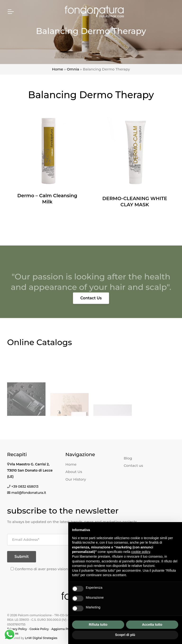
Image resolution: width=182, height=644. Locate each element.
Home (58, 69)
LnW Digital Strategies (41, 638)
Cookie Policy (39, 629)
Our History (76, 479)
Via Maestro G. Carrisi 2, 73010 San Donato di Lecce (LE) (30, 470)
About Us (74, 472)
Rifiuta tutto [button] (98, 625)
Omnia (73, 69)
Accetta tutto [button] (152, 625)
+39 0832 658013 (25, 486)
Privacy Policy (17, 629)
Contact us (133, 466)
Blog (128, 458)
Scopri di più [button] (125, 635)
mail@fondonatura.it (29, 493)
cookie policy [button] (141, 552)
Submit (22, 557)
